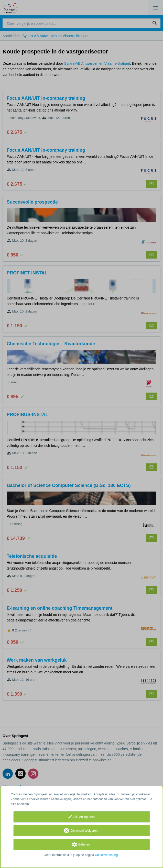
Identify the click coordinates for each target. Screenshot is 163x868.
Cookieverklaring (106, 855)
